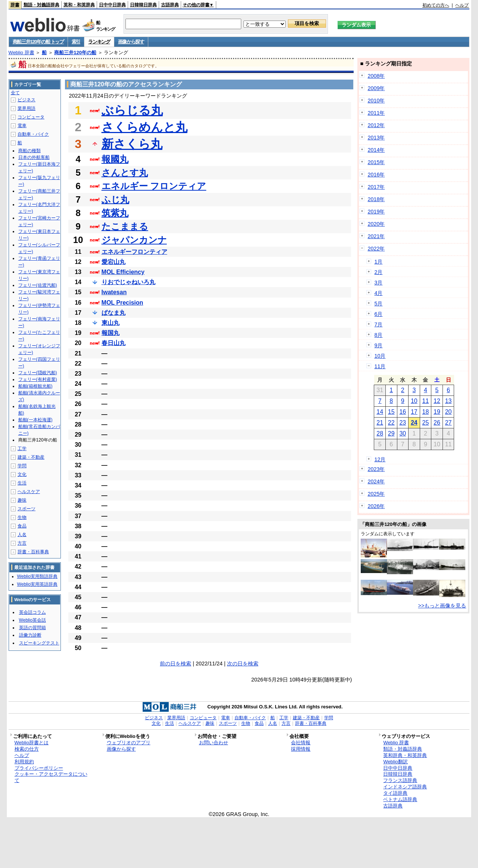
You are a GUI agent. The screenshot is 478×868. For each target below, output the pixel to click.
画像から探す (131, 42)
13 (448, 401)
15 (391, 412)
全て (15, 93)
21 (380, 423)
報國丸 (115, 159)
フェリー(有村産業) (38, 379)
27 (448, 423)
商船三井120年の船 (75, 53)
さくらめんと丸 (145, 127)
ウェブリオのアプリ (129, 743)
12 (437, 401)
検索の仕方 (27, 749)
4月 (378, 293)
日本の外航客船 (34, 157)
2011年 (376, 113)
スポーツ (27, 509)
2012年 (376, 125)
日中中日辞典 (112, 5)
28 (380, 433)
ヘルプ (462, 5)
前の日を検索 (176, 664)
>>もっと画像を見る (442, 606)
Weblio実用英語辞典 (37, 584)
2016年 (376, 175)
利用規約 (24, 762)
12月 (380, 459)
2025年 (376, 494)
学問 (22, 466)
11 (426, 401)
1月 (378, 262)
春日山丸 (114, 343)
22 (391, 423)
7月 (378, 324)
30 (403, 433)
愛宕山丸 (114, 262)
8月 (378, 335)
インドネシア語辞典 (405, 787)
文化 (22, 474)
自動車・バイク (33, 134)
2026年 (376, 506)
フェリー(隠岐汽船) (38, 373)
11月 (380, 366)
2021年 (376, 236)
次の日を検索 (243, 664)
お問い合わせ (214, 743)
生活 (22, 483)
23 (403, 423)
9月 (378, 345)
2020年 (376, 224)
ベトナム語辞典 (400, 799)
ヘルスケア (29, 492)
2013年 (376, 138)
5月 (378, 304)
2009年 (376, 88)
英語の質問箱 (32, 628)
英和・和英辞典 (79, 5)
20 (448, 412)
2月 (378, 272)
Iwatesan (114, 292)
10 (414, 401)
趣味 (22, 500)
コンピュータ (31, 117)
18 (426, 412)
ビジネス (27, 100)
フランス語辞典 (400, 780)
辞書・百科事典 (33, 552)
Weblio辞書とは (32, 743)
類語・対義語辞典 (41, 5)
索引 (76, 42)
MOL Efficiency (123, 272)
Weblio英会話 (32, 620)
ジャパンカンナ (134, 240)
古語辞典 (170, 5)
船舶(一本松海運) (35, 420)
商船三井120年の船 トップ (38, 42)
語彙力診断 (30, 635)
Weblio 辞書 (21, 53)
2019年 (376, 212)
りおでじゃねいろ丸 (128, 282)
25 (426, 423)
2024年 (376, 481)
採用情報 (301, 749)
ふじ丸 (115, 199)
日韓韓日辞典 (143, 5)
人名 (22, 535)
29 (391, 433)
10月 (380, 356)
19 (437, 412)
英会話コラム (32, 612)
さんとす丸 (125, 173)
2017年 (376, 187)
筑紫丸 (115, 213)
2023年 (376, 469)
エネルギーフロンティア (134, 252)
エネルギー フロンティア (154, 186)
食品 (22, 526)
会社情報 (301, 743)
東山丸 (111, 323)
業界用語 (27, 108)
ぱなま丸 (114, 313)
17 (414, 412)
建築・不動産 (31, 457)
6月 (378, 314)
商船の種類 (30, 151)
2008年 (376, 76)
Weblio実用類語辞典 (37, 576)
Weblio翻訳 (395, 762)
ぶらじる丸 (132, 110)
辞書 (15, 5)
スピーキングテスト (39, 643)
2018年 (376, 199)
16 (403, 412)
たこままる (125, 226)
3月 (378, 283)
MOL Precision (122, 303)
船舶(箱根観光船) (35, 386)
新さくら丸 (132, 144)
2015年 (376, 162)
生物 (22, 517)
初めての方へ (436, 5)
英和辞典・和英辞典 (405, 755)
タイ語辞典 (395, 793)
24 (414, 423)
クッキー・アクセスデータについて (51, 777)
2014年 (376, 150)
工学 (22, 449)
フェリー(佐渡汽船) (38, 285)
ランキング (99, 42)
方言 (22, 543)
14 (380, 412)
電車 (22, 126)
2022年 (376, 249)
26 (437, 423)
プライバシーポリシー (39, 768)
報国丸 (111, 333)
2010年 (376, 101)
